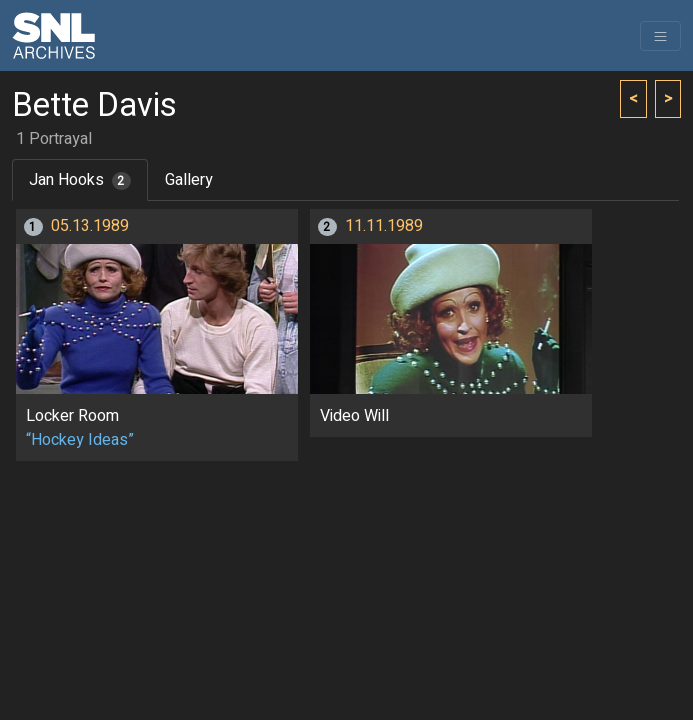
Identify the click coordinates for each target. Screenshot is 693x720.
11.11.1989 (384, 226)
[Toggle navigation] (660, 36)
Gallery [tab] (189, 180)
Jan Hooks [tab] (80, 180)
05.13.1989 (90, 226)
